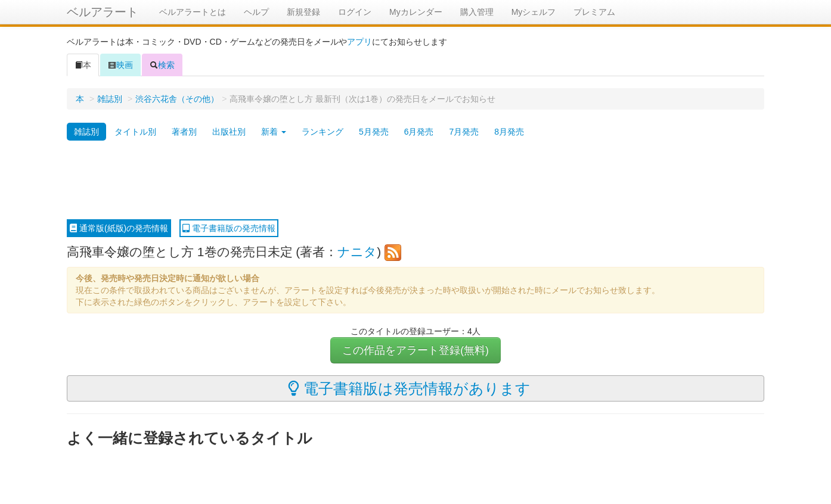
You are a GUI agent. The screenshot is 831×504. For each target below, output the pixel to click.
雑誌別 (110, 99)
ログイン (355, 12)
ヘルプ (256, 12)
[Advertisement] (415, 181)
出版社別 (229, 132)
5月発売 (374, 132)
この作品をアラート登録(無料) (415, 350)
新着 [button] (274, 132)
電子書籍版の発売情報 (229, 228)
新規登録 (303, 12)
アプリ (359, 42)
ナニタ (357, 252)
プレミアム (594, 12)
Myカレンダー (416, 12)
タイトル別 (135, 132)
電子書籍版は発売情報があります (409, 388)
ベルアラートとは (193, 12)
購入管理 (477, 12)
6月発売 (419, 132)
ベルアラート (103, 12)
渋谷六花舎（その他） (177, 99)
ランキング (323, 132)
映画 (120, 65)
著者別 (184, 132)
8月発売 (509, 132)
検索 (162, 65)
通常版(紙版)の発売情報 (119, 228)
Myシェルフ (534, 12)
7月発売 (464, 132)
